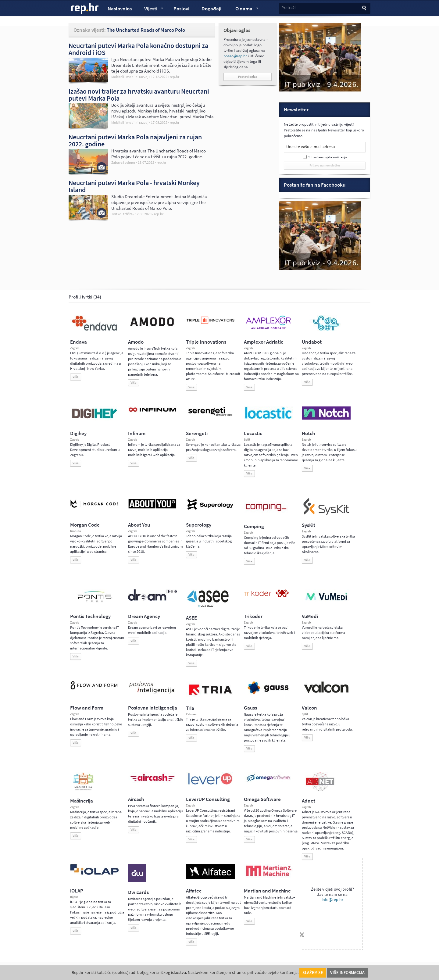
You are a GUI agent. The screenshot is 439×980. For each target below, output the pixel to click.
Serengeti (197, 433)
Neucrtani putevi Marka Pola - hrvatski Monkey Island (134, 186)
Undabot (312, 342)
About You (139, 525)
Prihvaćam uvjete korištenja (327, 157)
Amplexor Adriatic (264, 342)
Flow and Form (87, 708)
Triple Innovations (206, 342)
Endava (79, 342)
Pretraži (288, 8)
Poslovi (181, 9)
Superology (199, 525)
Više (76, 377)
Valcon (309, 708)
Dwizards (138, 892)
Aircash (136, 799)
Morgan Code (85, 525)
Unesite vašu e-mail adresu (311, 147)
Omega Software (262, 799)
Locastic (253, 433)
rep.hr (85, 9)
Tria (190, 708)
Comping (254, 526)
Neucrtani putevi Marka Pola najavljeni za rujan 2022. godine (135, 140)
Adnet (309, 801)
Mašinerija (82, 801)
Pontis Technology (90, 616)
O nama (244, 9)
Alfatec (194, 891)
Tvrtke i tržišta (122, 214)
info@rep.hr (332, 900)
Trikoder (253, 616)
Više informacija (347, 973)
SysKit (309, 525)
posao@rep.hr (235, 56)
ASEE (191, 618)
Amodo (136, 342)
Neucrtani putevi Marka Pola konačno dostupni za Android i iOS (138, 49)
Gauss (250, 708)
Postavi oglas (248, 77)
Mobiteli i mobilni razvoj (130, 77)
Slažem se (313, 973)
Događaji (211, 9)
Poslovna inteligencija (153, 708)
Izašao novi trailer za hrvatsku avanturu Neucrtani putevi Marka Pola (139, 95)
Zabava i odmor (123, 163)
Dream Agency (144, 616)
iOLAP (77, 891)
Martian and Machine (267, 891)
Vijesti (151, 9)
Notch (308, 433)
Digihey (78, 433)
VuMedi (310, 616)
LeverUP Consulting (208, 799)
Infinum (137, 433)
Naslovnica (120, 9)
